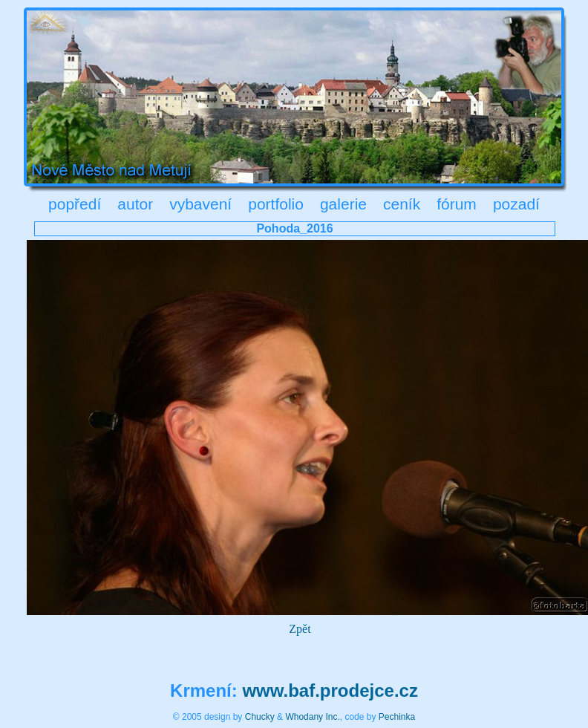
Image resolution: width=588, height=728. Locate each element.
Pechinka (397, 717)
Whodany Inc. (312, 717)
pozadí (516, 204)
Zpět (300, 629)
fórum (457, 204)
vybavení (200, 204)
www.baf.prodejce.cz (330, 690)
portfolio (276, 204)
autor (135, 204)
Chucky (260, 717)
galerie (343, 204)
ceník (402, 204)
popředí (75, 204)
